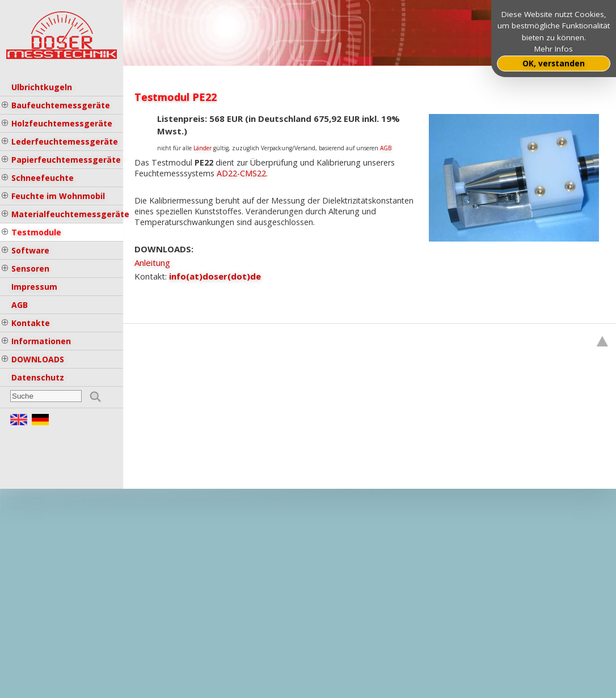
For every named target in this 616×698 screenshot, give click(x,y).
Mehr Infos (554, 49)
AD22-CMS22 (241, 173)
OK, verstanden (554, 64)
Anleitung (152, 263)
